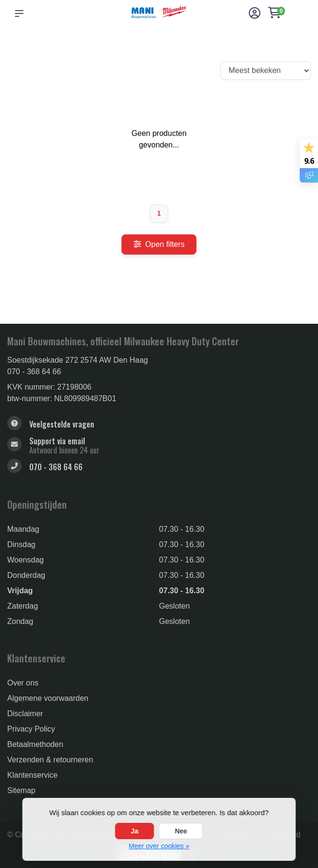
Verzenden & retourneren (50, 760)
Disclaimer (25, 714)
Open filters (159, 244)
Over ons (23, 683)
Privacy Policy (31, 729)
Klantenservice (32, 775)
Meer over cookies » (159, 846)
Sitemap (21, 790)
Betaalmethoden (35, 744)
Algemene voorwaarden (48, 698)
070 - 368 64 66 (34, 372)
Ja (135, 831)
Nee (181, 831)
